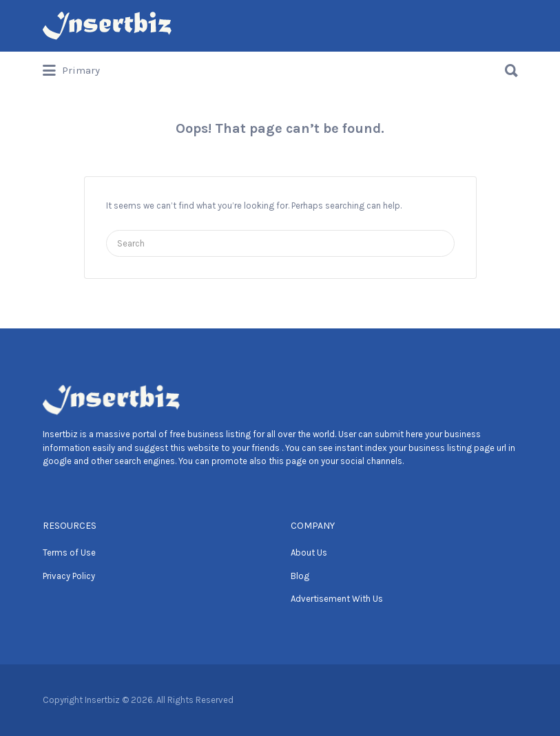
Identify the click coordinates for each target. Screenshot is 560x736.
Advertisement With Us (337, 599)
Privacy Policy (69, 576)
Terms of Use (69, 553)
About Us (309, 553)
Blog (300, 576)
